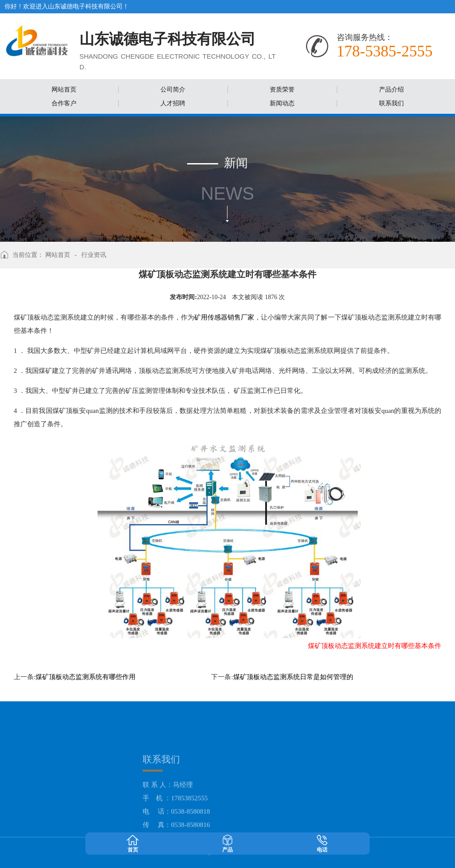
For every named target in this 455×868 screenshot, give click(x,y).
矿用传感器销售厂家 (224, 317)
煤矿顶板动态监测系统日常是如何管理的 (293, 677)
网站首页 (58, 255)
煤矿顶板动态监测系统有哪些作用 (86, 677)
